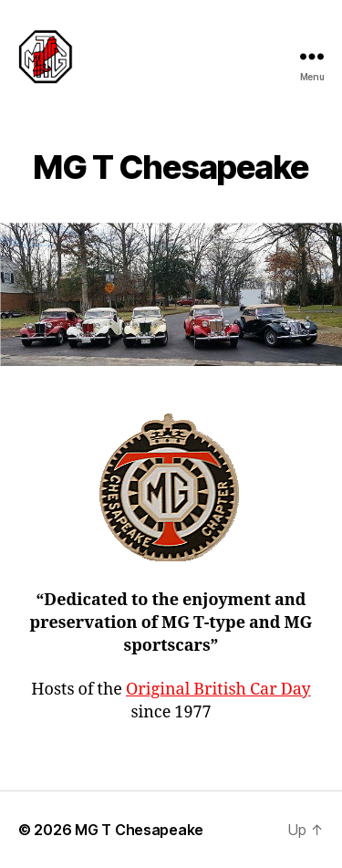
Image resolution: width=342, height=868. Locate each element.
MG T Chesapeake (139, 830)
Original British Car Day (218, 690)
